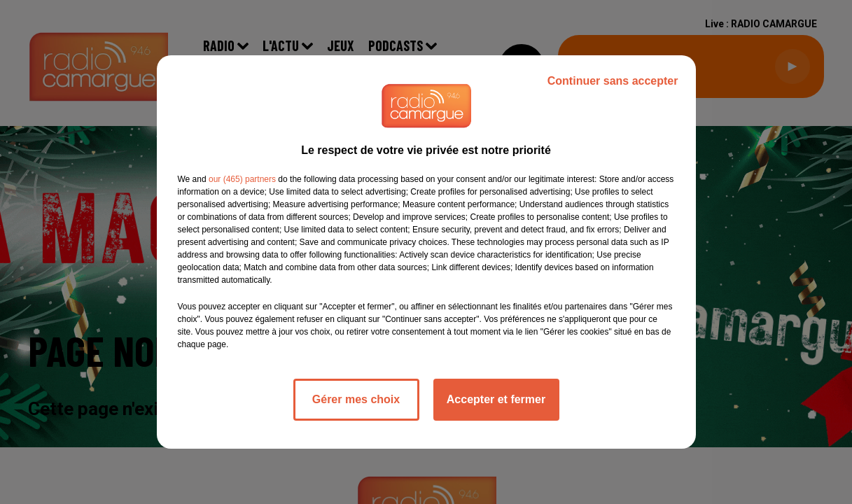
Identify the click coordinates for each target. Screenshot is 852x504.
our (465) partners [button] (242, 179)
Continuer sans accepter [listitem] (613, 81)
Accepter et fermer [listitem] (496, 399)
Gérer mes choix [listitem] (356, 399)
